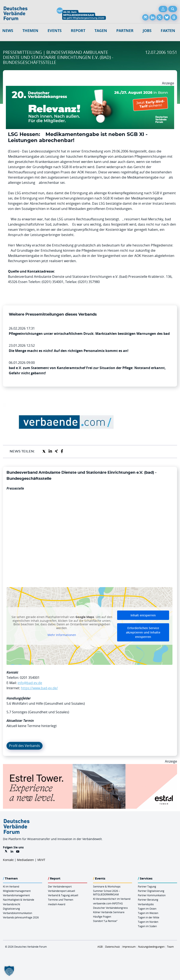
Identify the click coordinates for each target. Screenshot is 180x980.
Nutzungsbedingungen (151, 947)
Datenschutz (113, 947)
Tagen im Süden (147, 926)
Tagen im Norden (148, 922)
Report (78, 31)
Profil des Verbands (25, 746)
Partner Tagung (147, 886)
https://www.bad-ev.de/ (39, 688)
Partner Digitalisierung (151, 891)
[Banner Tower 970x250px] (90, 767)
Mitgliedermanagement (17, 891)
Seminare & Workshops (107, 886)
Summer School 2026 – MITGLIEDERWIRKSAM (106, 893)
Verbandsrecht (12, 904)
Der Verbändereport (60, 886)
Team (170, 947)
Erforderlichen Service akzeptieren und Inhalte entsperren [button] (143, 632)
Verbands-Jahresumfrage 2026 (21, 917)
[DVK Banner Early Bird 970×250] (90, 88)
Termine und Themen (61, 900)
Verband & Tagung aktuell (63, 895)
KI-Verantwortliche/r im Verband (112, 899)
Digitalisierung (11, 909)
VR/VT (41, 860)
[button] (9, 971)
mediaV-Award (57, 904)
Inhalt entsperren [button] (143, 615)
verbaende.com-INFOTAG (108, 903)
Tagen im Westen (148, 913)
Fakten (168, 31)
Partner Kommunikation (152, 895)
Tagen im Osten (147, 909)
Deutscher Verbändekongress (110, 908)
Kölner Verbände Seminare (109, 912)
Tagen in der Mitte (149, 917)
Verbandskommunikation (17, 913)
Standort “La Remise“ (105, 921)
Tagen (101, 31)
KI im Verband (11, 886)
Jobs (147, 31)
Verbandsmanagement (16, 895)
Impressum (129, 947)
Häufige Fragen (102, 917)
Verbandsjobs (146, 904)
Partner (125, 31)
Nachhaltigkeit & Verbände (19, 900)
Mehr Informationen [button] (62, 635)
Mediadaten (25, 860)
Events (55, 31)
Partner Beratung (148, 900)
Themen (30, 31)
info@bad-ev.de (30, 683)
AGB (100, 947)
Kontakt (8, 860)
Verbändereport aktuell (62, 891)
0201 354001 (30, 678)
